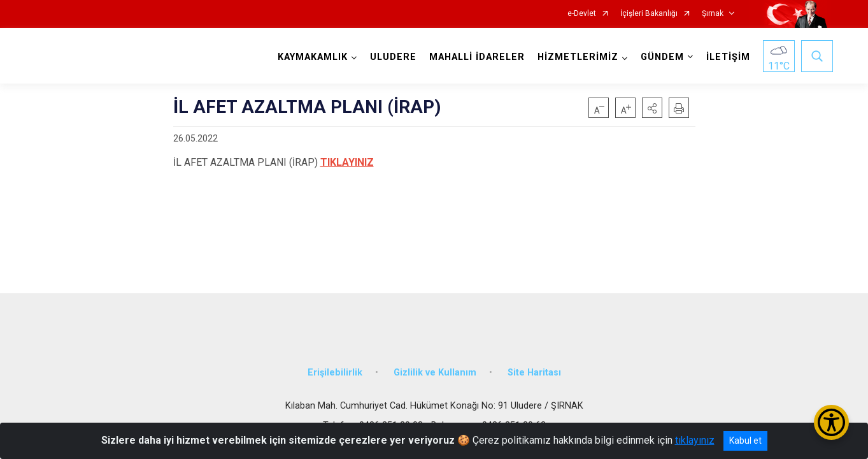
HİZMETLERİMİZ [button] (575, 57)
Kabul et (745, 441)
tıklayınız (695, 440)
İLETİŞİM (726, 57)
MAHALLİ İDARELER (474, 57)
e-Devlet (582, 14)
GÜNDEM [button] (660, 57)
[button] (652, 108)
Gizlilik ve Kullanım (435, 365)
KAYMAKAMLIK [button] (310, 57)
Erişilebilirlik (335, 365)
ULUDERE (391, 57)
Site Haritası (534, 365)
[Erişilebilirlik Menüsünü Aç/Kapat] (831, 422)
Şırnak (713, 14)
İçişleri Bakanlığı (649, 14)
